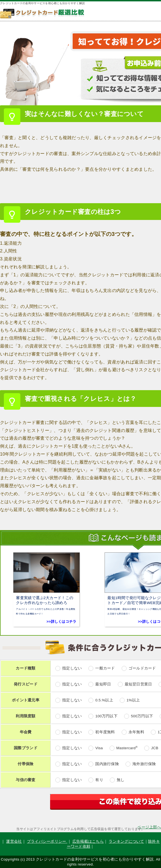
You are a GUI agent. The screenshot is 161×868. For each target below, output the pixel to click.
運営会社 (14, 841)
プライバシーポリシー (47, 841)
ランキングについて (126, 841)
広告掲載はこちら (88, 841)
